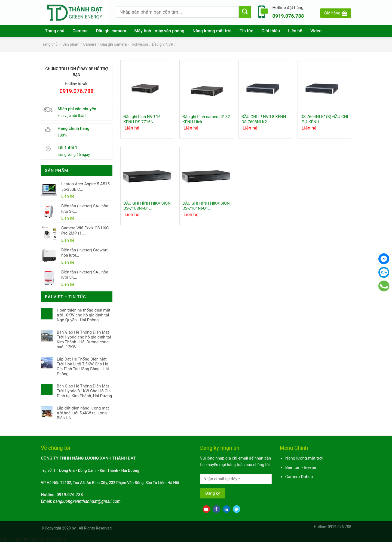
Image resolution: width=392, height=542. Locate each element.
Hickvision (139, 44)
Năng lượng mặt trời (212, 31)
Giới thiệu (271, 31)
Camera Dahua (299, 477)
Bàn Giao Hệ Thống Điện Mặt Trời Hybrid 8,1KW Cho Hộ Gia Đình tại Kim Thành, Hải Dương (84, 391)
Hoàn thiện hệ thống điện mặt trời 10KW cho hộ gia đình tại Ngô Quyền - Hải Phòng (83, 315)
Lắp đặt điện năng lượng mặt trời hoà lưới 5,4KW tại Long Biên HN (83, 413)
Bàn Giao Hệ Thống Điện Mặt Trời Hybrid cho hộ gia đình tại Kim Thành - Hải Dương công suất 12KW (84, 340)
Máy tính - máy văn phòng (160, 31)
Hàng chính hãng (74, 128)
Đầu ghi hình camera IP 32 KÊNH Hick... (206, 119)
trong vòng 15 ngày (74, 155)
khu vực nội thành (73, 116)
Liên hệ (295, 31)
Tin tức (246, 31)
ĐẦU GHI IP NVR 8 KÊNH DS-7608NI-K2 (264, 119)
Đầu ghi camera (111, 31)
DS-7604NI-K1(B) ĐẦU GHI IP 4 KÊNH (324, 119)
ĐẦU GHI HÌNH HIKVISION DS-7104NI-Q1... (206, 206)
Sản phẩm (71, 44)
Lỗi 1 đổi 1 (68, 148)
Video (316, 31)
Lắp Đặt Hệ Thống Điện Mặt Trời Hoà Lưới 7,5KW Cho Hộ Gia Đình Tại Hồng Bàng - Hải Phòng (83, 367)
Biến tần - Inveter (301, 467)
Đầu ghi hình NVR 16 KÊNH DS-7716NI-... (142, 119)
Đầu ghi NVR (163, 44)
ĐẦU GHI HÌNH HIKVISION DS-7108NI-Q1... (147, 206)
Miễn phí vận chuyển (77, 109)
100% (62, 135)
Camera (80, 31)
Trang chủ (55, 31)
